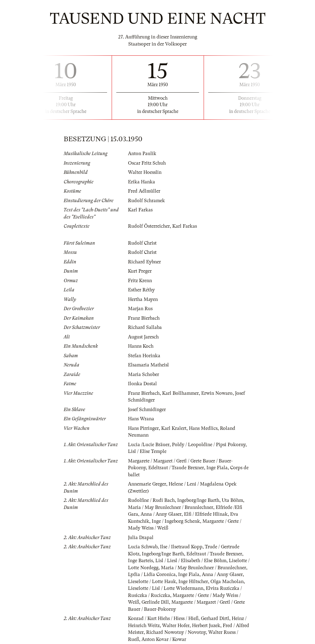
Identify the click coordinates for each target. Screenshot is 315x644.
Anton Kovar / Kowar (164, 639)
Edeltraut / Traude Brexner (176, 468)
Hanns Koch (141, 346)
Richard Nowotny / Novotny (176, 632)
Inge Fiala (217, 468)
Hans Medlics (203, 428)
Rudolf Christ (142, 243)
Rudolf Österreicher (149, 226)
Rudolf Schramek (146, 201)
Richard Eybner (144, 262)
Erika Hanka (142, 182)
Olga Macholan (227, 582)
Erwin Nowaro (217, 393)
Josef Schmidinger (147, 410)
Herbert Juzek (206, 626)
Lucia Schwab (143, 547)
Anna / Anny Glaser (161, 514)
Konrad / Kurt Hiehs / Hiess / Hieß (163, 618)
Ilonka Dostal (142, 384)
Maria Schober (144, 374)
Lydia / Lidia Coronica (152, 574)
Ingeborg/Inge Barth (198, 500)
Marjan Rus (140, 309)
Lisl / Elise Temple (147, 451)
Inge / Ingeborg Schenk (176, 521)
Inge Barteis (140, 561)
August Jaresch (143, 337)
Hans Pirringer (143, 428)
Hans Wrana (141, 419)
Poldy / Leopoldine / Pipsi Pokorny (209, 445)
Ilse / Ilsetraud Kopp (181, 547)
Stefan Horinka (144, 356)
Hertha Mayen (143, 299)
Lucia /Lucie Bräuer (149, 445)
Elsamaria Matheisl (148, 365)
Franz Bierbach (144, 318)
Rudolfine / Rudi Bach (151, 500)
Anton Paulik (142, 154)
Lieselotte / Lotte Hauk (152, 582)
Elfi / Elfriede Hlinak (206, 514)
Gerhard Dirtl (215, 618)
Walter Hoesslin (145, 172)
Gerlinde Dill (155, 602)
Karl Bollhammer (180, 393)
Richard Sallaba (145, 327)
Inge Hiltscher (193, 582)
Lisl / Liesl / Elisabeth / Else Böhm (191, 561)
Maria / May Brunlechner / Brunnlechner (171, 507)
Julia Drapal (141, 538)
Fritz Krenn (140, 281)
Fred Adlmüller (144, 191)
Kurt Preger (140, 271)
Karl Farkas (140, 210)
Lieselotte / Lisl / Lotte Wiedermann (166, 588)
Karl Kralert (174, 428)
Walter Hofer (176, 626)
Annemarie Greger (147, 484)
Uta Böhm (232, 500)
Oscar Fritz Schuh (147, 163)
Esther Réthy (141, 290)
